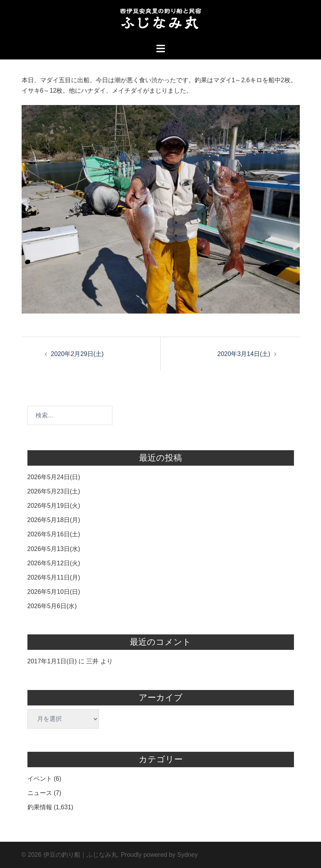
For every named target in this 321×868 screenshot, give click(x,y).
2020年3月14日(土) (244, 354)
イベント (40, 779)
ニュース (40, 793)
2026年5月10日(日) (54, 592)
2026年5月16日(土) (54, 534)
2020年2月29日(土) (77, 354)
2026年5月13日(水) (54, 549)
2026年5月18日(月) (54, 520)
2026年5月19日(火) (54, 506)
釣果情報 (40, 807)
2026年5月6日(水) (52, 606)
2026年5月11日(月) (54, 577)
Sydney (188, 855)
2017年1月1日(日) (52, 661)
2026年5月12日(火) (54, 563)
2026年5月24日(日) (54, 477)
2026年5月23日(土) (54, 491)
